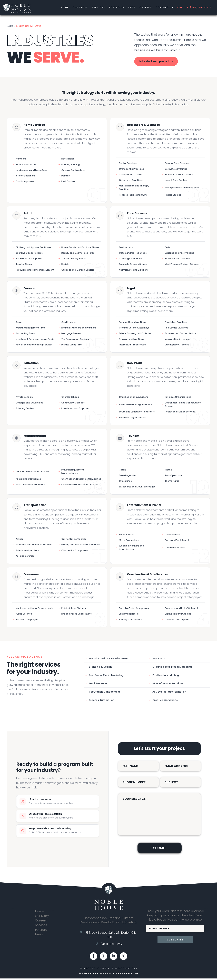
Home (60, 8)
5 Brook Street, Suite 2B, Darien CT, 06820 (111, 936)
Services (95, 8)
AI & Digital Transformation (167, 693)
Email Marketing (97, 685)
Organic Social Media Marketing (170, 668)
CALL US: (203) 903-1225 (194, 8)
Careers (144, 8)
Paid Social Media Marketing (104, 677)
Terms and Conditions (121, 970)
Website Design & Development (106, 660)
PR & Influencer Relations (166, 685)
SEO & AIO (156, 660)
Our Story (76, 8)
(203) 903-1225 (111, 946)
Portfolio (114, 8)
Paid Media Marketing (164, 677)
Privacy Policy (91, 970)
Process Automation (100, 702)
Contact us (163, 8)
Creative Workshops (163, 702)
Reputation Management (102, 693)
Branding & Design (98, 668)
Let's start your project (156, 63)
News (129, 8)
